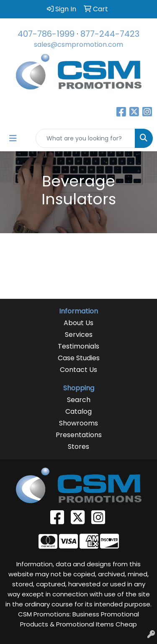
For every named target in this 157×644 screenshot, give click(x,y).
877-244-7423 (110, 34)
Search (79, 400)
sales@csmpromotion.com (78, 45)
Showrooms (78, 423)
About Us (78, 323)
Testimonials (78, 346)
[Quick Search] (85, 138)
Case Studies (79, 358)
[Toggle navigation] (13, 138)
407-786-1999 (46, 34)
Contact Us (78, 370)
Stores (78, 447)
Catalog (78, 411)
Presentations (79, 435)
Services (79, 335)
